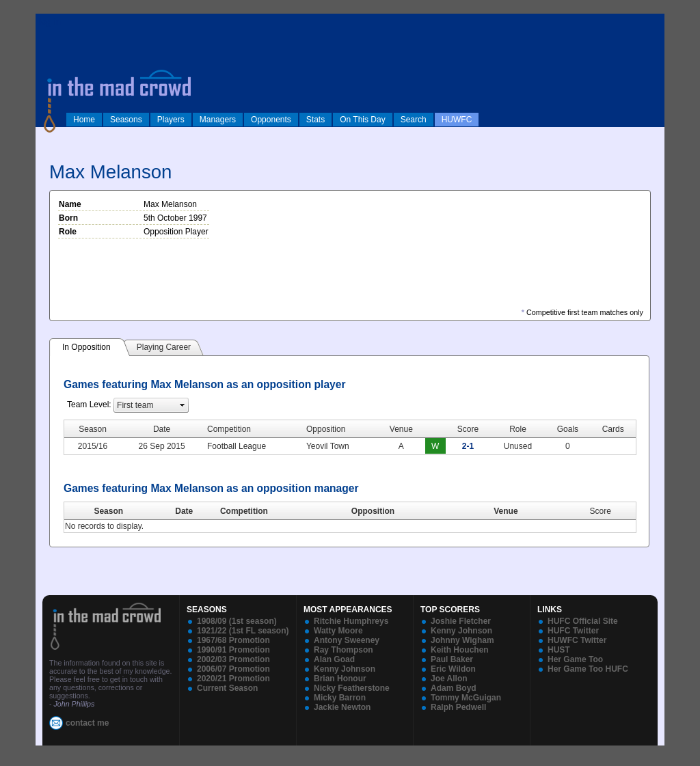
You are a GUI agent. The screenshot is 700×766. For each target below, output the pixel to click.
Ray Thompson (344, 650)
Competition (244, 511)
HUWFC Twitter (577, 640)
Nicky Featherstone (352, 688)
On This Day (362, 120)
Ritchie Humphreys (351, 621)
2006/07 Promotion (233, 669)
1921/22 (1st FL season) (243, 631)
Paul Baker (452, 659)
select (183, 405)
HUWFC (457, 120)
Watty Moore (338, 631)
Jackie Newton (342, 707)
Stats (315, 120)
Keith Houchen (460, 650)
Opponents (271, 120)
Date (184, 511)
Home (84, 120)
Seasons (126, 120)
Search (414, 120)
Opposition (373, 511)
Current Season (227, 688)
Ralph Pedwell (458, 707)
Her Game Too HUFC (588, 669)
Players (171, 120)
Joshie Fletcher (461, 621)
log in (50, 22)
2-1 (468, 446)
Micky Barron (340, 698)
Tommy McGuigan (466, 698)
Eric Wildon (453, 669)
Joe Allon (449, 679)
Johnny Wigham (462, 640)
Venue (506, 511)
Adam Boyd (454, 688)
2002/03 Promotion (233, 659)
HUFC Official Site (583, 621)
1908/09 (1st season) (237, 621)
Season (108, 511)
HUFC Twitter (573, 631)
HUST (559, 650)
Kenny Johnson (345, 669)
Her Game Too (575, 659)
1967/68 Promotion (233, 640)
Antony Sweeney (347, 640)
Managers (218, 120)
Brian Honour (340, 679)
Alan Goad (334, 659)
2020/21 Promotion (233, 679)
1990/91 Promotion (233, 650)
